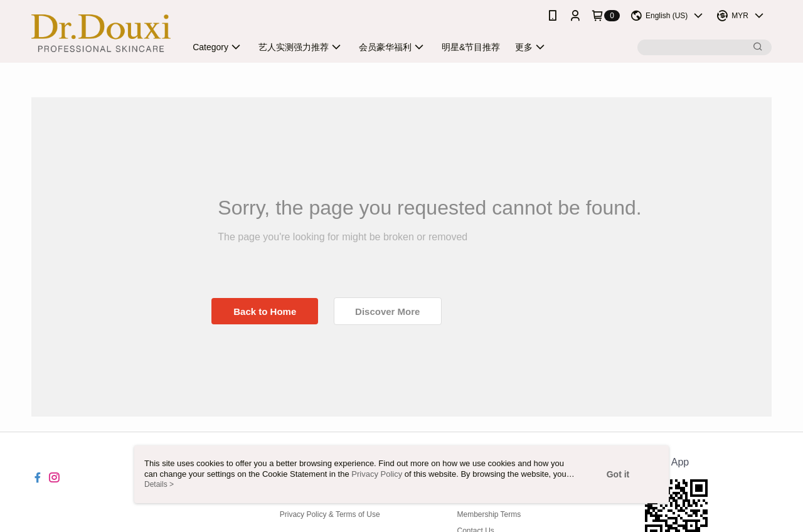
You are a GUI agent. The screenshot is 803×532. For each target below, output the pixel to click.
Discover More (387, 311)
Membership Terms (489, 514)
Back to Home (265, 311)
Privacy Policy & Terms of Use (330, 514)
